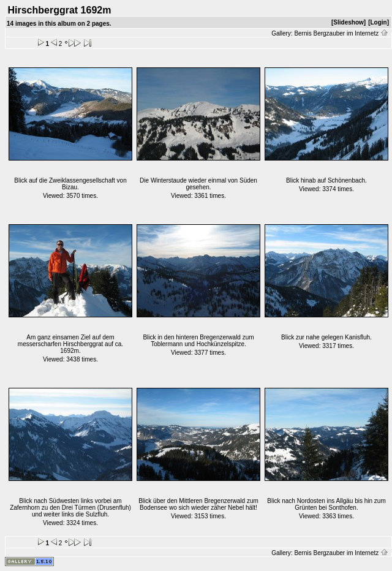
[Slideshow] (349, 22)
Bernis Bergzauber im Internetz (341, 33)
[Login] (379, 22)
